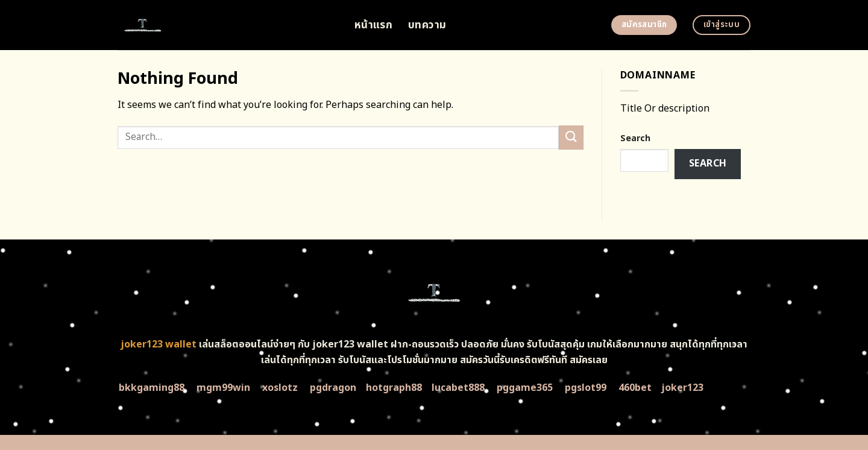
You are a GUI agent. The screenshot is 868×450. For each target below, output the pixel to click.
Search (635, 138)
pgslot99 (586, 388)
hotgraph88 (394, 388)
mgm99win (223, 388)
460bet (635, 388)
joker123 (682, 388)
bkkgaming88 (152, 388)
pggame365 (525, 388)
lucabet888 (458, 388)
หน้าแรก (373, 25)
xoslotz (280, 388)
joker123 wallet (159, 344)
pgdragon (333, 388)
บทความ (427, 25)
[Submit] (571, 137)
